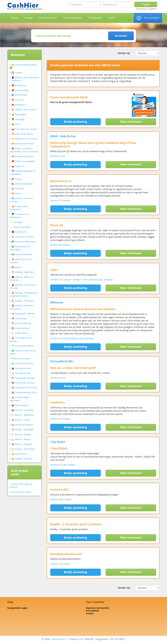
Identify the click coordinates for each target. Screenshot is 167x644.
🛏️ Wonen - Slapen (21, 439)
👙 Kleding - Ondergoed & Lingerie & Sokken (24, 294)
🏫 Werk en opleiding (22, 410)
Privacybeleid (92, 611)
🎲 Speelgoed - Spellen (23, 313)
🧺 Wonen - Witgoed (22, 444)
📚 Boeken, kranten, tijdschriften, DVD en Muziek (24, 150)
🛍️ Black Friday (19, 95)
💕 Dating (16, 179)
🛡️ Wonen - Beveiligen (23, 429)
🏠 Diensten (18, 189)
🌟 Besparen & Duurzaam (25, 139)
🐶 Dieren (17, 193)
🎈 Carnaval (18, 100)
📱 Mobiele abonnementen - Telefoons (24, 79)
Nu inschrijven (152, 18)
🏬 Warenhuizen (20, 405)
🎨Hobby (16, 267)
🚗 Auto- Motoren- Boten (24, 129)
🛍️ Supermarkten (20, 328)
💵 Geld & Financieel (22, 254)
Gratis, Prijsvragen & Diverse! (21, 485)
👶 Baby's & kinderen (22, 134)
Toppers (15, 18)
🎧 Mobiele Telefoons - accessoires (22, 307)
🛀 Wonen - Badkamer (23, 415)
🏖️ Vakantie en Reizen (23, 363)
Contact (90, 613)
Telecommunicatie (21, 359)
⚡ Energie (17, 222)
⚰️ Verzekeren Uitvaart (23, 383)
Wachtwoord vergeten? (147, 9)
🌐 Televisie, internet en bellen (23, 352)
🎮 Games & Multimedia (24, 242)
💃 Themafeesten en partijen (21, 339)
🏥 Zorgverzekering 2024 (24, 392)
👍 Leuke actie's (20, 454)
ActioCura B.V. (60, 639)
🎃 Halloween (18, 105)
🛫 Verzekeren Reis (21, 373)
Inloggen (146, 4)
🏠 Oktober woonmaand (24, 110)
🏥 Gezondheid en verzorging (20, 248)
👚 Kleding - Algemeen (23, 272)
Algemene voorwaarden (98, 608)
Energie (29, 18)
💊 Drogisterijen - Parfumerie (19, 208)
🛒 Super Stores (20, 333)
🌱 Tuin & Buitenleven (23, 346)
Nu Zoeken (121, 36)
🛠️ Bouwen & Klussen (23, 156)
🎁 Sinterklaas (19, 85)
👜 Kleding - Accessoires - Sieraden (23, 286)
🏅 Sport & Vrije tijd (21, 323)
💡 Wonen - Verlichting (23, 449)
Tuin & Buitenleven (73, 18)
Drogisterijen (95, 18)
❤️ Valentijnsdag (20, 90)
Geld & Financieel (48, 18)
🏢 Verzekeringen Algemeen (19, 399)
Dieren (112, 18)
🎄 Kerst (16, 124)
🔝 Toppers (17, 73)
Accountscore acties (21, 492)
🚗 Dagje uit (18, 166)
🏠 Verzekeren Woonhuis (24, 388)
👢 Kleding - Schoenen (23, 301)
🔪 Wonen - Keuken (21, 434)
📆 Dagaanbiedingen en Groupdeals (23, 172)
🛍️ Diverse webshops (22, 184)
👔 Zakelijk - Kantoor (22, 459)
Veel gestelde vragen (17, 608)
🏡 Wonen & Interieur (22, 425)
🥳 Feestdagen (19, 114)
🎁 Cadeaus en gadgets (23, 161)
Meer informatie (131, 122)
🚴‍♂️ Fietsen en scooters (23, 237)
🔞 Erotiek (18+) (19, 232)
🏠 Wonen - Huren (21, 420)
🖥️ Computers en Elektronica (19, 216)
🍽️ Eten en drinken (21, 227)
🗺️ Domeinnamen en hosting (21, 200)
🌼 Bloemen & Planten (23, 144)
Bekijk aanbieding (75, 122)
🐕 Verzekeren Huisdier (23, 378)
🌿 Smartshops (19, 318)
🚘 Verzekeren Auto (21, 368)
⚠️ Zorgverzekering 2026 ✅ (23, 66)
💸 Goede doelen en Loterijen (21, 261)
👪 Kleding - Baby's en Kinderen (22, 278)
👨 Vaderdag (18, 119)
